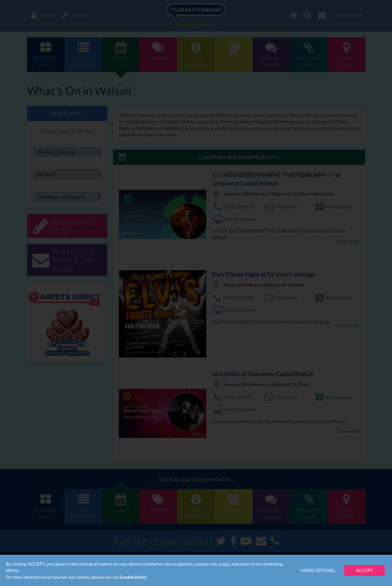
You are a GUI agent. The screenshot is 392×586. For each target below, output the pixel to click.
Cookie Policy (133, 577)
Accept (364, 570)
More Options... (319, 570)
